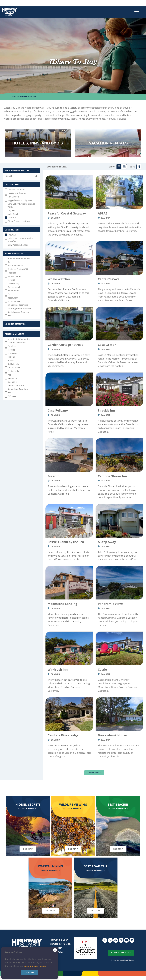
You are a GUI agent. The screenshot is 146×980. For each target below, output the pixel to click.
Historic (11, 280)
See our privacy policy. (35, 966)
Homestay (12, 353)
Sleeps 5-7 (12, 382)
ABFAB (103, 213)
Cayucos (11, 210)
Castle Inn (105, 669)
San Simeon (13, 197)
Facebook (105, 940)
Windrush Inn (58, 669)
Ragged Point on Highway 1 (21, 200)
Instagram (110, 940)
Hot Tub (11, 357)
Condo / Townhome (17, 343)
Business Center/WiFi (18, 269)
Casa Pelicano (58, 410)
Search (36, 176)
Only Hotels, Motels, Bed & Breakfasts (20, 240)
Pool (10, 294)
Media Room (56, 948)
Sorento (54, 476)
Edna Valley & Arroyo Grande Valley (21, 205)
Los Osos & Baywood (17, 193)
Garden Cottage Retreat (65, 345)
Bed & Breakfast (15, 266)
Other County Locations (19, 221)
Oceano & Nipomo (16, 190)
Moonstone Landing (62, 604)
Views (10, 316)
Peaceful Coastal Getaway (67, 213)
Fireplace (12, 273)
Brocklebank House (112, 735)
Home (15, 96)
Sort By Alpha (139, 167)
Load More (94, 773)
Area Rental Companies (19, 258)
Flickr (126, 940)
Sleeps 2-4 (12, 378)
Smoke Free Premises (18, 305)
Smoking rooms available (19, 308)
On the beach (14, 287)
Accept (30, 973)
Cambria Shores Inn (112, 476)
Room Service (14, 301)
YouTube (116, 940)
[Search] (19, 176)
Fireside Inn (106, 410)
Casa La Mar (107, 345)
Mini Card (124, 167)
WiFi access (13, 396)
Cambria (12, 218)
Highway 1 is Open (59, 940)
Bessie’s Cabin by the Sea (66, 542)
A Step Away (107, 542)
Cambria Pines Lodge (63, 735)
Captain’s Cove (109, 279)
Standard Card (119, 167)
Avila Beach (13, 214)
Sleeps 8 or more (16, 385)
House (11, 360)
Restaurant (13, 298)
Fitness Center (14, 276)
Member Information (60, 944)
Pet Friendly (13, 291)
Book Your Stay (121, 952)
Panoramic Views (111, 604)
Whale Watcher (59, 279)
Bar (9, 262)
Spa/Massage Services (18, 312)
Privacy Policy (57, 952)
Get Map (28, 849)
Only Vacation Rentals (18, 245)
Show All (12, 235)
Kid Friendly (13, 283)
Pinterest (132, 940)
